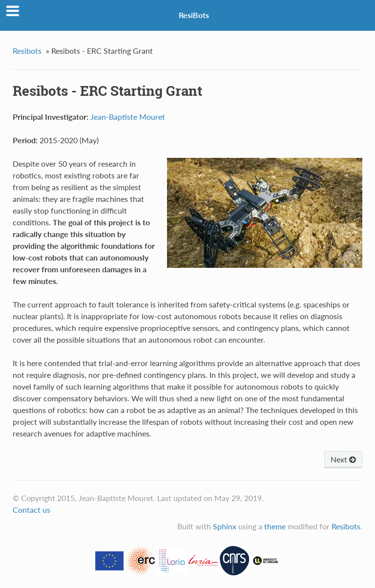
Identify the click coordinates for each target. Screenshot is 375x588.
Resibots (27, 51)
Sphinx (225, 526)
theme (275, 526)
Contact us (31, 510)
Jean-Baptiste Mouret (128, 117)
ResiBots (194, 15)
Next (343, 459)
